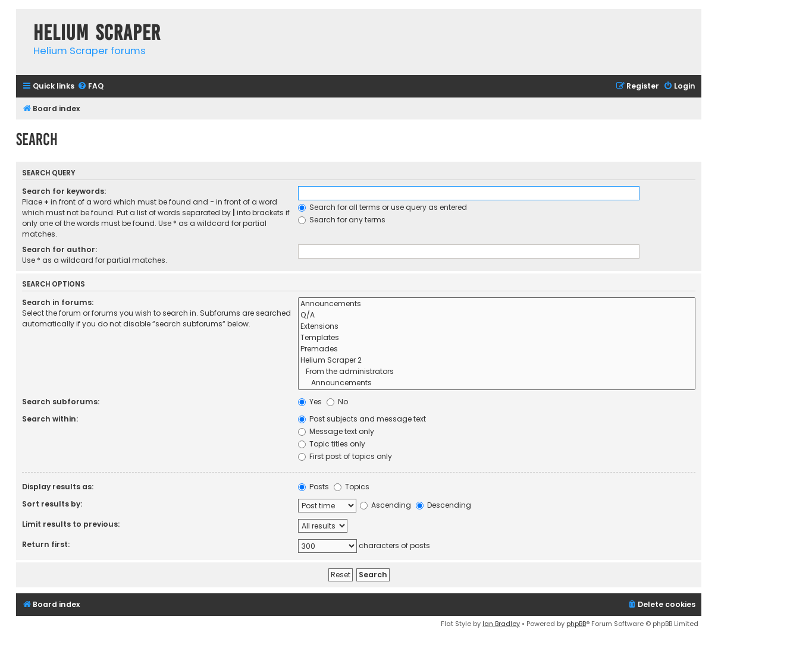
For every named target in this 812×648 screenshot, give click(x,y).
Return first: (46, 544)
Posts (313, 487)
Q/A (497, 315)
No (337, 402)
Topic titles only (332, 444)
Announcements (497, 304)
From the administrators (497, 372)
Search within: (50, 419)
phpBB (576, 624)
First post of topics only (345, 456)
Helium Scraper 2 (497, 361)
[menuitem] (90, 86)
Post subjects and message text (362, 419)
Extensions (497, 327)
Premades (497, 349)
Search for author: (59, 249)
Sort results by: (52, 504)
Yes (310, 402)
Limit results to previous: (71, 524)
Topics (352, 487)
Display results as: (58, 487)
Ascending (385, 505)
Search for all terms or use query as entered (383, 207)
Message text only (336, 431)
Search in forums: (58, 302)
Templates (497, 338)
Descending (443, 505)
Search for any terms (342, 220)
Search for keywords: (64, 191)
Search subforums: (61, 402)
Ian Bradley (501, 624)
